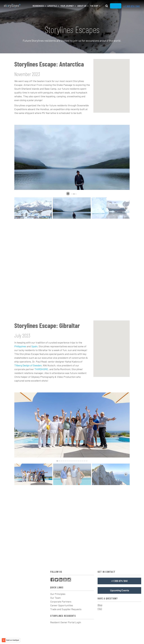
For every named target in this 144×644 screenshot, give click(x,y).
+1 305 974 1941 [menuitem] (119, 581)
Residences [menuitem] (38, 6)
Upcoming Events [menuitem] (119, 590)
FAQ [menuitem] (100, 609)
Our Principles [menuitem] (58, 594)
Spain (34, 346)
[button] (33, 208)
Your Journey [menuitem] (67, 6)
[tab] (72, 194)
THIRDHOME (41, 369)
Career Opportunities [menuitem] (62, 605)
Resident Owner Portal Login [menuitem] (66, 622)
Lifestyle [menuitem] (52, 6)
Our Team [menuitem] (55, 598)
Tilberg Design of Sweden (28, 365)
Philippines (20, 346)
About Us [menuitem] (82, 6)
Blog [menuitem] (100, 605)
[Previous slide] (18, 208)
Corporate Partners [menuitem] (61, 602)
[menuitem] (52, 580)
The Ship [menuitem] (94, 6)
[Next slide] (126, 208)
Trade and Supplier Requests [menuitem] (66, 609)
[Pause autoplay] (68, 194)
